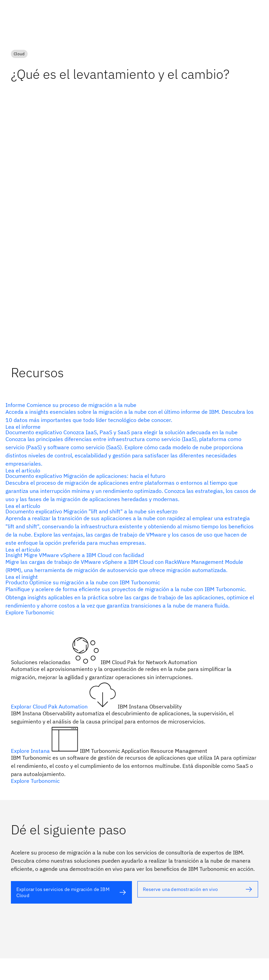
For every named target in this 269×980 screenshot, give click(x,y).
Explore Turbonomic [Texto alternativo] (35, 781)
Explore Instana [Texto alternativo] (31, 751)
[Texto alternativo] (71, 892)
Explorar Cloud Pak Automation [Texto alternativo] (50, 706)
